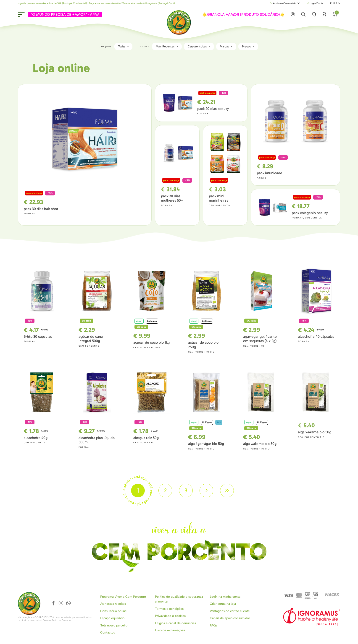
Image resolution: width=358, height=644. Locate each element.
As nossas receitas (113, 604)
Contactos (108, 632)
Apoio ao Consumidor (285, 4)
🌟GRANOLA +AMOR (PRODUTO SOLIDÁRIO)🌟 (243, 14)
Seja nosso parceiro (114, 625)
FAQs (213, 625)
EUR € (335, 3)
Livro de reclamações (170, 630)
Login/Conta (315, 3)
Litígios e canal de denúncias (175, 623)
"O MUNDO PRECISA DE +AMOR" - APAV (65, 14)
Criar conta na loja (223, 604)
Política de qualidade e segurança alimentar (179, 599)
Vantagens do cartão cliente (230, 611)
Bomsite (66, 620)
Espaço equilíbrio (112, 618)
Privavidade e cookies (170, 616)
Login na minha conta (225, 596)
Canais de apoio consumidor (230, 618)
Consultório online (113, 611)
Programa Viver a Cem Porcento (123, 596)
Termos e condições (169, 609)
